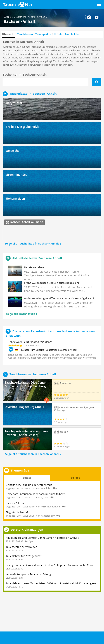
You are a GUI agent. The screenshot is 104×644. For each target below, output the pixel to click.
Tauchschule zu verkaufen (22, 547)
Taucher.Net (39, 637)
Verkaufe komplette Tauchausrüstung (28, 574)
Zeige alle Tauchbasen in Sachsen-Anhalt (32, 454)
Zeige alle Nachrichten (20, 314)
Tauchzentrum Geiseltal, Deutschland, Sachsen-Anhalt (48, 350)
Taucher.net (17, 4)
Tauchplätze (43, 34)
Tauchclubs (72, 34)
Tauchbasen (25, 34)
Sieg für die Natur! (17, 512)
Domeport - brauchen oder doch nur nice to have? (36, 494)
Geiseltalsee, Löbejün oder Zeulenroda (29, 485)
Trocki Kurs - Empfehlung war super (30, 342)
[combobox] (46, 82)
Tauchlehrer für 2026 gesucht (24, 556)
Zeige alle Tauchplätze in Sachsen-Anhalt (32, 244)
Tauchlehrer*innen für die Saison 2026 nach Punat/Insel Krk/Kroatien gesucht (53, 583)
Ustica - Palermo (16, 503)
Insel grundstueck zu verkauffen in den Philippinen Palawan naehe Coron (50, 565)
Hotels (58, 34)
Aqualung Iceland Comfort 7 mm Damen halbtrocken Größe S (43, 538)
